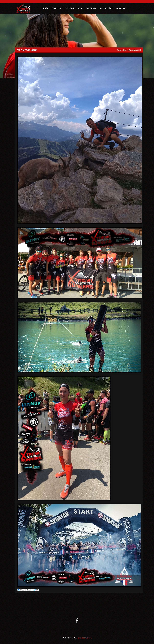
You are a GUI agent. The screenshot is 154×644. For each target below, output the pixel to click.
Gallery (125, 50)
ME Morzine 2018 (135, 50)
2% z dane (91, 9)
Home (119, 50)
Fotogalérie (106, 9)
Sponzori (121, 9)
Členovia (56, 9)
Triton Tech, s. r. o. (84, 638)
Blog (80, 9)
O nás (45, 9)
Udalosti (69, 9)
